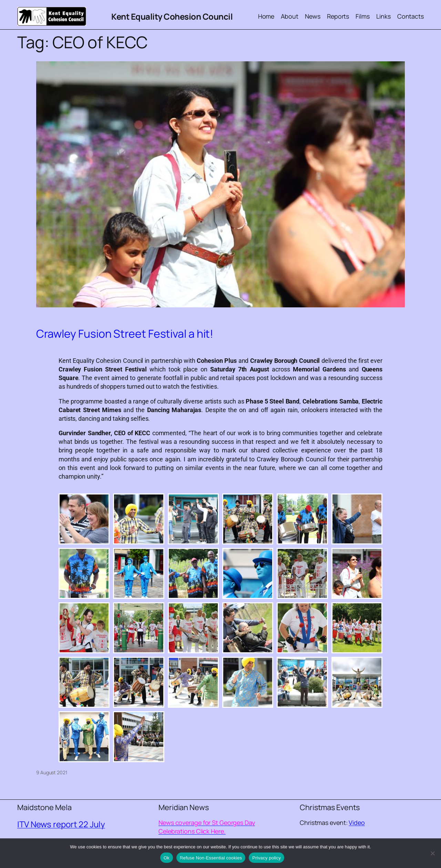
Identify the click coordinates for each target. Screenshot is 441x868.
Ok (167, 858)
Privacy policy (266, 858)
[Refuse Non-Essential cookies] (432, 853)
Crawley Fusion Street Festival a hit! (125, 334)
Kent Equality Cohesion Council (172, 16)
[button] (84, 519)
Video (357, 823)
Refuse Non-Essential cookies (211, 858)
